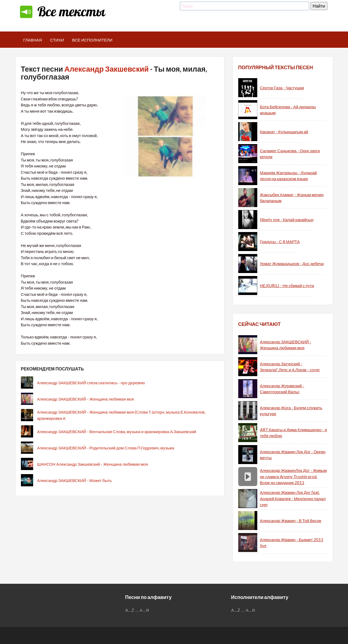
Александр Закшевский (106, 69)
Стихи (57, 40)
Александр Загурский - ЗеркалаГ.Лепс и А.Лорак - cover (290, 367)
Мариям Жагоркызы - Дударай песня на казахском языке (289, 176)
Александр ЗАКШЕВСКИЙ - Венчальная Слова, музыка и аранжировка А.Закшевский (117, 432)
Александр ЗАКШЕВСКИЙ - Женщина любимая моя (86, 399)
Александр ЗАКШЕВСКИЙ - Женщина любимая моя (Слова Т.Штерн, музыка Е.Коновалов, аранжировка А (121, 415)
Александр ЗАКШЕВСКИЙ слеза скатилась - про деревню (91, 383)
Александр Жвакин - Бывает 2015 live (292, 543)
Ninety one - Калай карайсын (287, 220)
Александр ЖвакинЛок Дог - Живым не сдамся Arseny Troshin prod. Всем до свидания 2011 (293, 476)
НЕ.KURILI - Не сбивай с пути (287, 285)
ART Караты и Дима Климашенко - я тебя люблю (294, 433)
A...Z (130, 610)
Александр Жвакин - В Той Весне (291, 521)
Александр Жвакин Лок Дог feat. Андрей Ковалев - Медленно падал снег (293, 498)
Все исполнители (92, 40)
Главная (33, 40)
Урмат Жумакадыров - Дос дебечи (292, 264)
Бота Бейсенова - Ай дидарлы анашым (288, 110)
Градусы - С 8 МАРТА (280, 242)
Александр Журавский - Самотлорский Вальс (282, 389)
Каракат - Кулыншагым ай (284, 132)
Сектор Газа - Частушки (282, 88)
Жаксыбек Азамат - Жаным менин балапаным (292, 198)
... (137, 610)
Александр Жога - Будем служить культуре (291, 411)
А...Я (145, 610)
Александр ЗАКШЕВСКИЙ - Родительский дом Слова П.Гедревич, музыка (106, 448)
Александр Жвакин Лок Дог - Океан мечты (293, 455)
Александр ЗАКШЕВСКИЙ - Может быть (75, 480)
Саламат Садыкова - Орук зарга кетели (290, 154)
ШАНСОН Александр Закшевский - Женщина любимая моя (93, 464)
